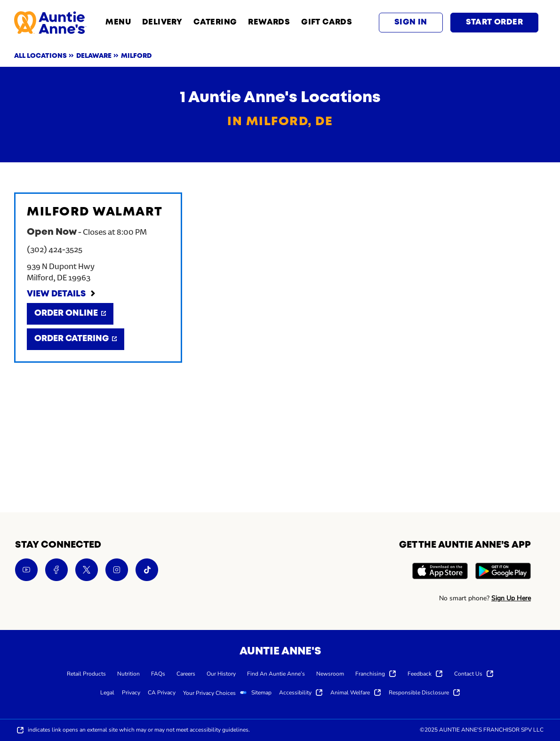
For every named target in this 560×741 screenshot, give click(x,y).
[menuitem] (86, 673)
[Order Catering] (76, 339)
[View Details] (62, 295)
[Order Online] (70, 314)
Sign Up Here (511, 598)
